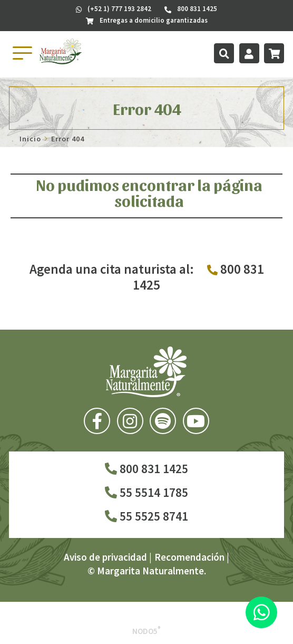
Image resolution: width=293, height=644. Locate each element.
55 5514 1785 (147, 492)
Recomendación (189, 557)
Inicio (30, 139)
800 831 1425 (147, 469)
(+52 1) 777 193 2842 (114, 9)
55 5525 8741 (147, 516)
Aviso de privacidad (105, 557)
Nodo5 (147, 631)
